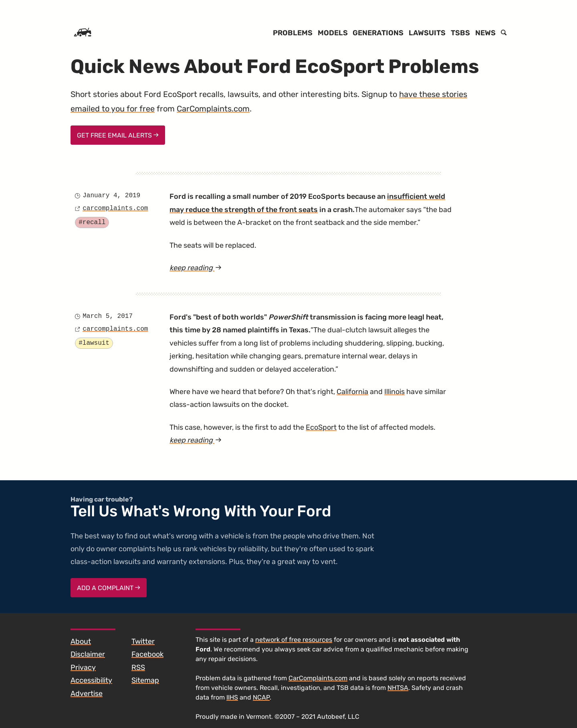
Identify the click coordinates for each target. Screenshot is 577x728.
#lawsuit (94, 343)
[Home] (83, 33)
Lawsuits (427, 33)
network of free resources (294, 640)
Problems (293, 33)
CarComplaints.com (213, 109)
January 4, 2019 (111, 196)
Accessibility (91, 680)
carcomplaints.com (115, 208)
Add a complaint (109, 588)
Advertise (87, 694)
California (352, 392)
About (81, 641)
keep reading (207, 268)
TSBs (460, 33)
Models (333, 33)
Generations (378, 33)
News (485, 33)
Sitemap (145, 680)
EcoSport (321, 427)
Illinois (394, 392)
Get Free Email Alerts (118, 135)
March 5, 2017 (108, 316)
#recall (92, 222)
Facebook (147, 654)
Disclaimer (88, 654)
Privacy (83, 667)
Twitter (143, 641)
